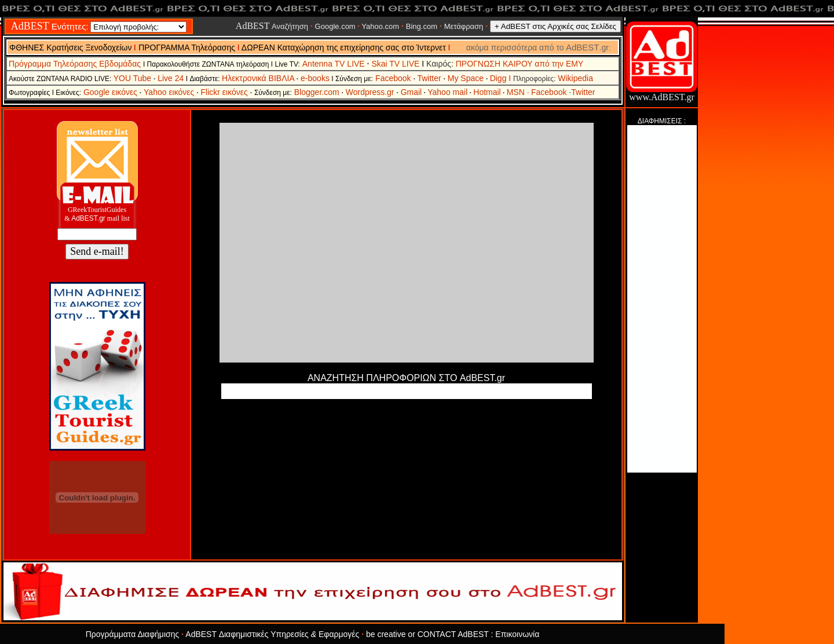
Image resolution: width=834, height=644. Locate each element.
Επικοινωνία (517, 634)
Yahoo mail (447, 92)
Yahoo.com (379, 26)
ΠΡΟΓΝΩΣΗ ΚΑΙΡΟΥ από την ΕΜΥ (520, 64)
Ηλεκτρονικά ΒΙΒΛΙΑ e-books (276, 78)
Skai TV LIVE (395, 64)
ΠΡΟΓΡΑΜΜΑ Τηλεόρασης (187, 47)
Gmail (411, 92)
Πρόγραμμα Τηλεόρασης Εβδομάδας (76, 64)
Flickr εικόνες (225, 92)
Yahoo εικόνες (169, 92)
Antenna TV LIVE (334, 64)
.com (330, 92)
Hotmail (487, 92)
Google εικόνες (111, 92)
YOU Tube (136, 78)
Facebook (393, 78)
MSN (518, 92)
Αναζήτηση (272, 26)
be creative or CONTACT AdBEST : (431, 634)
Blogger (308, 92)
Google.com (335, 26)
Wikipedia (575, 78)
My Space (467, 78)
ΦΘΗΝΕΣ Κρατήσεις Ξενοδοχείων (70, 47)
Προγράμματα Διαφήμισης (133, 634)
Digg (498, 78)
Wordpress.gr (370, 92)
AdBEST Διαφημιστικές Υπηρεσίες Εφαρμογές (273, 634)
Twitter (432, 78)
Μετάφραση (464, 26)
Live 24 (171, 78)
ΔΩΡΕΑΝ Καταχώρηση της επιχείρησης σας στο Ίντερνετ (345, 47)
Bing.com (422, 26)
